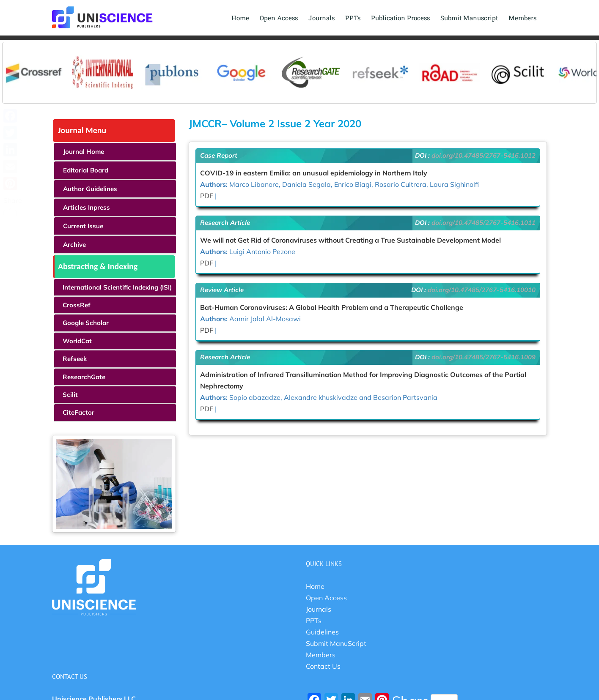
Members (321, 655)
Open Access (326, 598)
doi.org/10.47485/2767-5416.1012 (484, 156)
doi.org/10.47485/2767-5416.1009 (484, 357)
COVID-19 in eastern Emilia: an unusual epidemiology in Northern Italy (314, 173)
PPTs (314, 621)
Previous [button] (13, 65)
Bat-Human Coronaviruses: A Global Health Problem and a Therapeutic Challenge (332, 308)
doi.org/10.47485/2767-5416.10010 (482, 290)
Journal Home (84, 152)
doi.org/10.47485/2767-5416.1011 (484, 223)
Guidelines (322, 632)
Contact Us (323, 667)
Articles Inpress (87, 208)
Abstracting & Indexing (98, 267)
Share (13, 206)
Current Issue (83, 226)
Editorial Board (86, 171)
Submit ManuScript (336, 644)
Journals (319, 610)
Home (315, 587)
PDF (207, 196)
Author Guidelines (90, 189)
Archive (74, 245)
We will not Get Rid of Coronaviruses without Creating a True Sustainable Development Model (350, 241)
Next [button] (586, 65)
